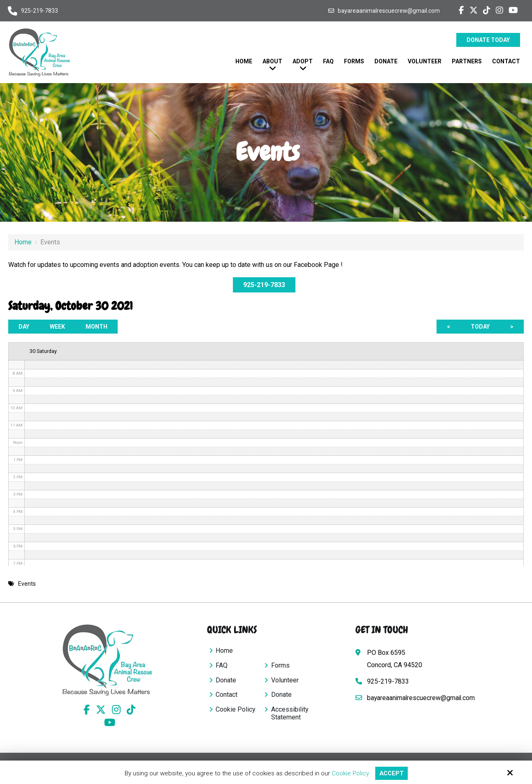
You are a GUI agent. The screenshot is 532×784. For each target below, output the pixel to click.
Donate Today (488, 40)
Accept (391, 773)
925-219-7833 (39, 11)
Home (23, 242)
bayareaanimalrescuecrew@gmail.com (389, 11)
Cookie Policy (350, 773)
